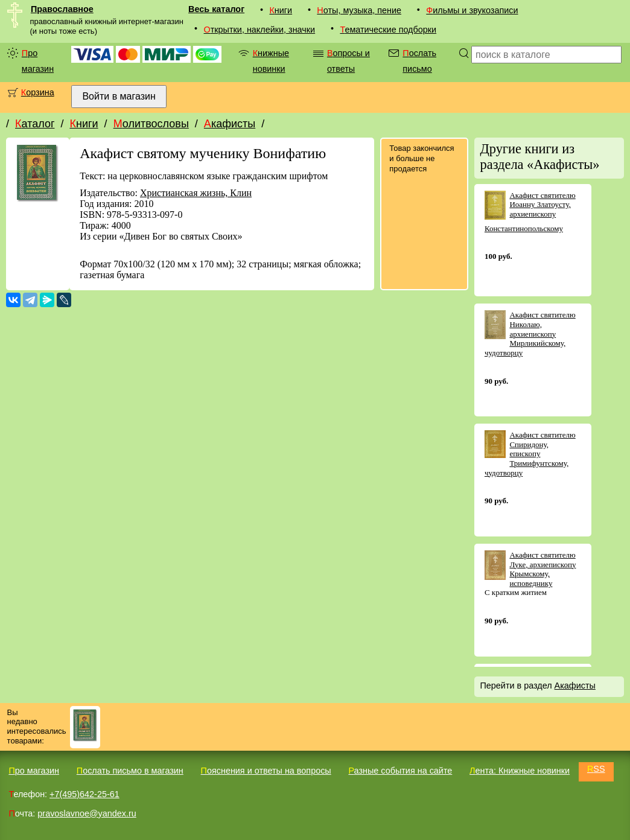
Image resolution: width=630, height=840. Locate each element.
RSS (596, 769)
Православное (62, 9)
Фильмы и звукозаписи (472, 10)
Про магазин (38, 61)
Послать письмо (419, 61)
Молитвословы (151, 124)
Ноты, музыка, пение (359, 10)
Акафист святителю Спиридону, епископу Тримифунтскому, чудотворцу (530, 453)
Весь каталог (216, 9)
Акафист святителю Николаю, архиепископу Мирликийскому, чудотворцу (530, 333)
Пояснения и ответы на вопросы (266, 771)
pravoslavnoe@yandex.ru (87, 813)
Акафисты (230, 124)
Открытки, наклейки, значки (260, 30)
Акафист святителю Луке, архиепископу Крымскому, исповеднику (542, 569)
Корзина (38, 92)
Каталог (35, 124)
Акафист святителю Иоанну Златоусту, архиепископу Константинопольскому (530, 212)
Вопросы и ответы (348, 61)
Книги (281, 10)
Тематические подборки (388, 30)
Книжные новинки (271, 61)
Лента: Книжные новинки (520, 771)
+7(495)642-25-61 (84, 794)
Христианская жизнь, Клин (196, 193)
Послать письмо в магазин (130, 771)
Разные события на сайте (400, 771)
